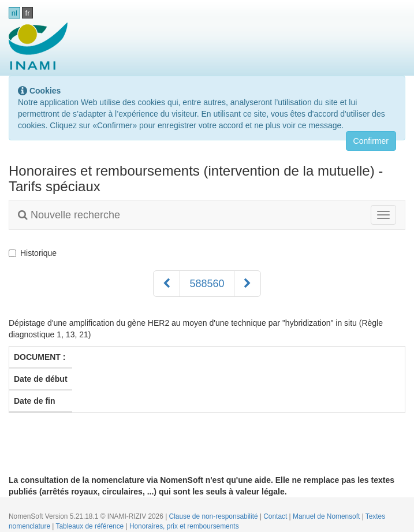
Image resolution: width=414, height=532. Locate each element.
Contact (276, 516)
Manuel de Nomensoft (327, 516)
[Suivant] (247, 284)
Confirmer (371, 141)
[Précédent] (167, 284)
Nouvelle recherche (69, 215)
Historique (35, 253)
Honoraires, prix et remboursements (184, 526)
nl (14, 13)
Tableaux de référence (91, 526)
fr (28, 13)
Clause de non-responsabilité (215, 516)
